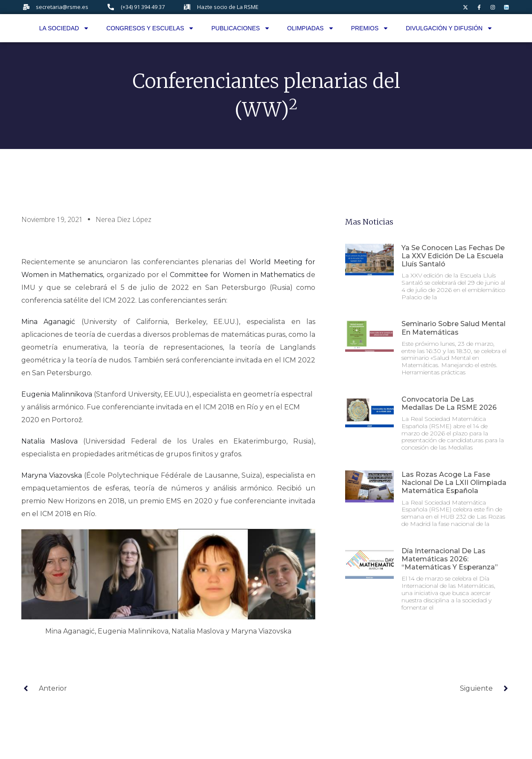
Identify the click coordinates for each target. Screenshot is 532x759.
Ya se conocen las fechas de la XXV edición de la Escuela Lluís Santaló (453, 256)
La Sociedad (64, 28)
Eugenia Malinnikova (57, 394)
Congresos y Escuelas (150, 28)
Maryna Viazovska (52, 475)
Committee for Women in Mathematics (237, 275)
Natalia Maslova (49, 441)
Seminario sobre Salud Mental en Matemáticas (454, 328)
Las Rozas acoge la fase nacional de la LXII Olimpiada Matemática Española (454, 483)
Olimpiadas (311, 28)
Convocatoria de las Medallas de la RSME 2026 (449, 403)
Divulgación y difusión (449, 28)
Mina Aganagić (48, 322)
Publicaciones (241, 28)
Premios (370, 28)
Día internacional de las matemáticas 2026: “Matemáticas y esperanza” (450, 559)
